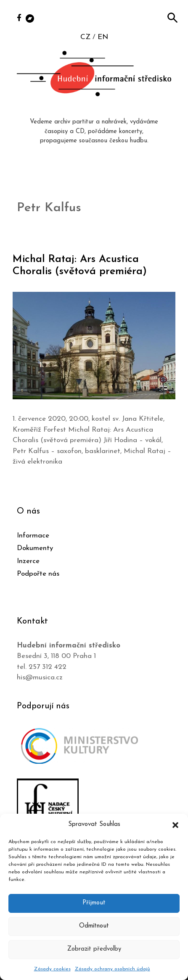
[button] (175, 825)
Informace (33, 536)
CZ (85, 37)
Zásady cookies (52, 969)
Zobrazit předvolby (94, 949)
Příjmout (94, 903)
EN (103, 37)
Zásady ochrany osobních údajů (113, 969)
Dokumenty (35, 548)
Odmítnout (94, 926)
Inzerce (28, 561)
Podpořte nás (38, 574)
